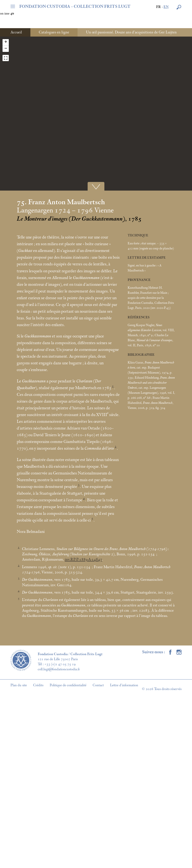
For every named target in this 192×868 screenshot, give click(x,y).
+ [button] (6, 42)
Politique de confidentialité (68, 685)
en (166, 7)
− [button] (6, 49)
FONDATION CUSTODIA (75, 7)
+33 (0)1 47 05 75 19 (60, 664)
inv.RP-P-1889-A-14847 (83, 560)
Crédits (38, 685)
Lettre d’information (124, 685)
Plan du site (19, 685)
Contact (98, 685)
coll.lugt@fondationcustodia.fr (59, 669)
